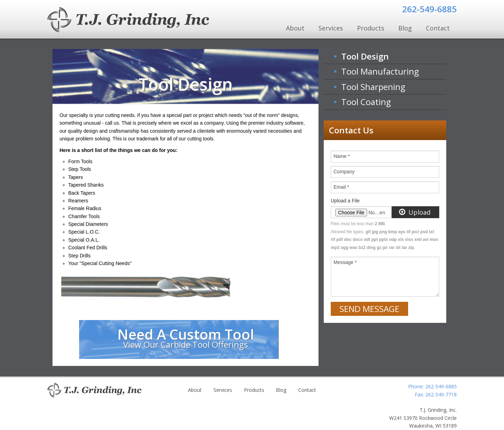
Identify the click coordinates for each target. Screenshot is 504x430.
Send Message (369, 309)
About (295, 28)
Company (344, 172)
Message (345, 262)
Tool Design (365, 56)
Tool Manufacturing (380, 71)
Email (341, 187)
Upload (415, 212)
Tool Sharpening (373, 87)
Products (371, 28)
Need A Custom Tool (186, 337)
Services (331, 28)
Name (342, 156)
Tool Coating (366, 102)
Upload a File (345, 201)
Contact (438, 28)
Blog (405, 28)
